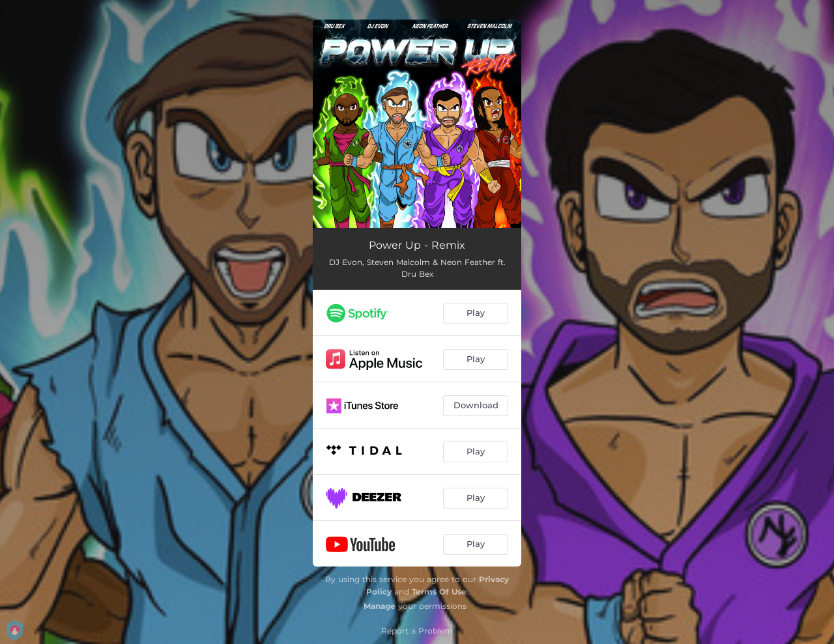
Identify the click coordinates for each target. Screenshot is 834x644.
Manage (380, 606)
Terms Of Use (439, 592)
